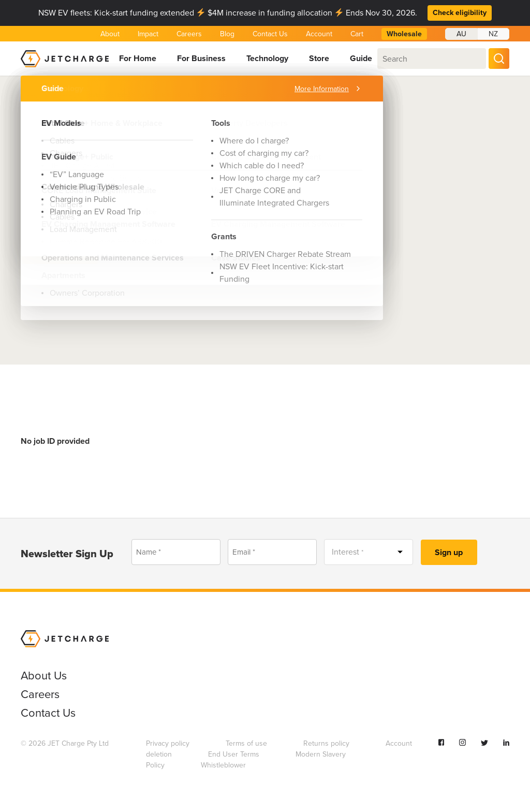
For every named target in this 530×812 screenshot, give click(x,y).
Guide (361, 58)
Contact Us (270, 34)
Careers (189, 34)
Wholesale (404, 34)
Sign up (449, 552)
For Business (201, 58)
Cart (357, 34)
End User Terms (234, 754)
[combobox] (432, 59)
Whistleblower (223, 765)
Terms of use (246, 743)
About (110, 34)
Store (319, 58)
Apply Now (60, 251)
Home (30, 97)
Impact (148, 34)
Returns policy (326, 743)
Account (319, 34)
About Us (68, 97)
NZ (493, 34)
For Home (138, 58)
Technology (267, 58)
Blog (227, 34)
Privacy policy (168, 743)
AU (461, 34)
